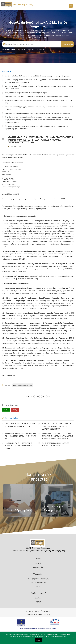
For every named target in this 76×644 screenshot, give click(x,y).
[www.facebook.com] (33, 397)
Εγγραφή (38, 602)
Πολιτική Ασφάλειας (32, 611)
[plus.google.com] (43, 397)
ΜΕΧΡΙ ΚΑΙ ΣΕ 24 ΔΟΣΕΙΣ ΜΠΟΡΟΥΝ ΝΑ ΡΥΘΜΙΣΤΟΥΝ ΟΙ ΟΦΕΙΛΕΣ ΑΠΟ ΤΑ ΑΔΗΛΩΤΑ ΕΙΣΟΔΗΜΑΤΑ (56, 426)
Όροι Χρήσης (46, 611)
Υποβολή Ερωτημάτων (38, 583)
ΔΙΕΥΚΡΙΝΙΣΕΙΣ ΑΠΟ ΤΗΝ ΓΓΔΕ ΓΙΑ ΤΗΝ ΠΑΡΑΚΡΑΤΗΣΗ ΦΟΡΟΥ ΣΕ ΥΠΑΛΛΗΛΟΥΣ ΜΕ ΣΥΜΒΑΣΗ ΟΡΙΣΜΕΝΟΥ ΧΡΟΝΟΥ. (57, 436)
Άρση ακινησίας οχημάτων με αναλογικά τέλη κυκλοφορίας (27, 93)
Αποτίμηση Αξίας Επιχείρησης (38, 579)
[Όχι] (73, 639)
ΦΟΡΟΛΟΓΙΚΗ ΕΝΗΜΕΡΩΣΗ (58, 30)
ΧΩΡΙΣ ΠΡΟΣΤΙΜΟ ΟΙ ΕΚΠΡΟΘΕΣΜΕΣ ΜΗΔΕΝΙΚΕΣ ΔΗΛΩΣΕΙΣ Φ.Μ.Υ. (55, 444)
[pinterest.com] (38, 397)
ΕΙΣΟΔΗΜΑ (7, 33)
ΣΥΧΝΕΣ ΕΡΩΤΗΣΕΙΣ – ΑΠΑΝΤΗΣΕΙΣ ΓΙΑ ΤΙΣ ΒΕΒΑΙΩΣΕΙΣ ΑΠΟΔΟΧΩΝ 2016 (20, 425)
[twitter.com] (28, 397)
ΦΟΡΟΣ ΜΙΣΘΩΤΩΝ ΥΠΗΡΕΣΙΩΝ (23, 385)
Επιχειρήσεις (40, 49)
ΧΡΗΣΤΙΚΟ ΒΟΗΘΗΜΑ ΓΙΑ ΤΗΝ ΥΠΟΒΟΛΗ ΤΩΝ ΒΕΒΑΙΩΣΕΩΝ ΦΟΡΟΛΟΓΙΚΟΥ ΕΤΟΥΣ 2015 (20, 436)
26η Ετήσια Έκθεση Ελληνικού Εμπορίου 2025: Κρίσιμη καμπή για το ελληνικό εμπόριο (37, 76)
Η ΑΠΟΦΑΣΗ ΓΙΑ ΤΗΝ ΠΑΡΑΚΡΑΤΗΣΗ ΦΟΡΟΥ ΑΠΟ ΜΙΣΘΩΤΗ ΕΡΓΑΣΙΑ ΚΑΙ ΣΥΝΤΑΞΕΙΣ (19, 446)
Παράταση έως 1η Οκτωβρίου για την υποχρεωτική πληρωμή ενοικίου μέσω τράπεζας (37, 97)
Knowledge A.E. (44, 615)
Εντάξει (39, 640)
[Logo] (38, 544)
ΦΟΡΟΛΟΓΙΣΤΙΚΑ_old (39, 30)
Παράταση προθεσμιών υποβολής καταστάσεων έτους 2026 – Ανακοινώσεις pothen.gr (37, 113)
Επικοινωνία (38, 567)
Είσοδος (38, 598)
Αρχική (9, 30)
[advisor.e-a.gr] (48, 397)
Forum (38, 586)
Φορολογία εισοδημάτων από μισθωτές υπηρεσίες (31, 33)
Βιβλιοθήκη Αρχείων (21, 30)
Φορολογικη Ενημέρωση (26, 49)
